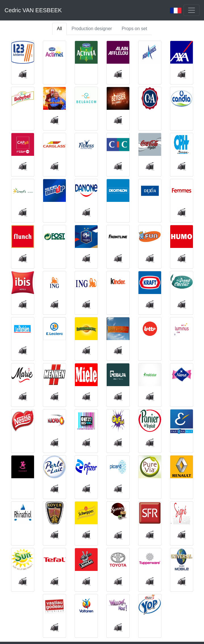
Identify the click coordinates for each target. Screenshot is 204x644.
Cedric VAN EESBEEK (33, 10)
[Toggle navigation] (192, 10)
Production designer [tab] (92, 29)
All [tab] (60, 29)
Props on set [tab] (134, 29)
